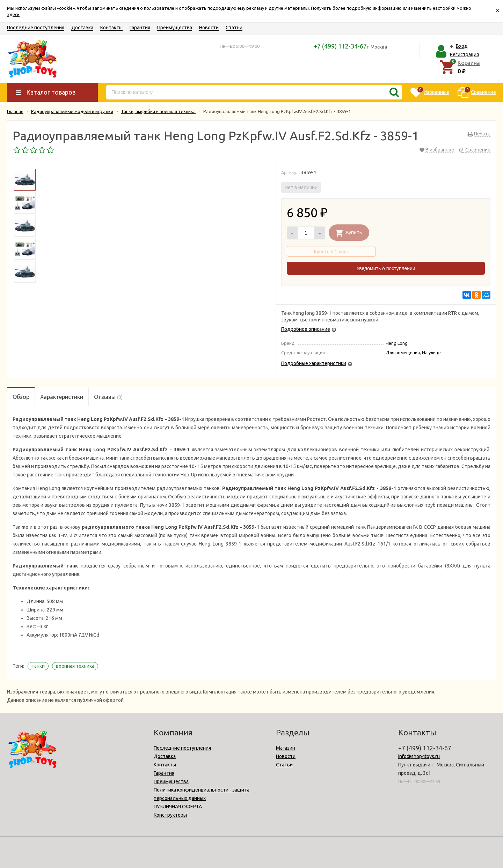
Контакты (111, 28)
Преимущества (175, 28)
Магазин (286, 748)
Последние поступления (36, 28)
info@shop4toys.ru (419, 756)
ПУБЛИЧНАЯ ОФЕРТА (178, 807)
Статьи (234, 28)
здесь (13, 14)
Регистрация (464, 54)
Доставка (82, 28)
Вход (462, 46)
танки (38, 666)
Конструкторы (170, 815)
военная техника (75, 666)
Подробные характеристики (314, 363)
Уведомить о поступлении (386, 268)
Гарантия (140, 28)
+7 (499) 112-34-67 (340, 46)
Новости (209, 28)
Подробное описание (306, 329)
